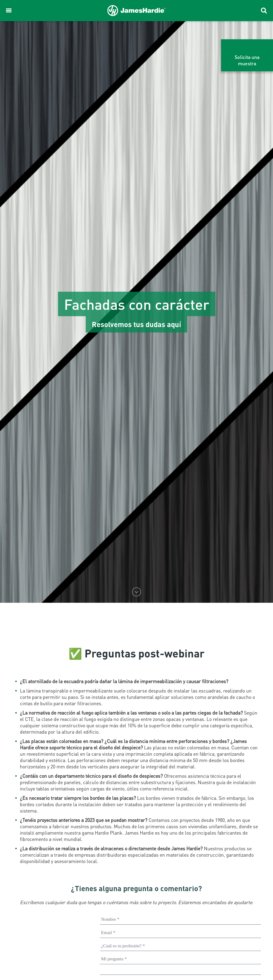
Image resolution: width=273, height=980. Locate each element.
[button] (9, 11)
